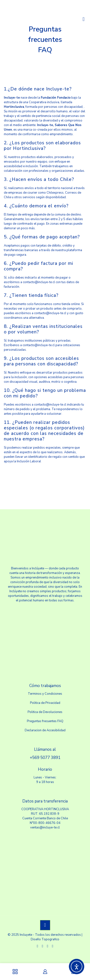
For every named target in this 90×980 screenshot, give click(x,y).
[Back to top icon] (45, 925)
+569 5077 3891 (45, 758)
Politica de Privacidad (45, 703)
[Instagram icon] (53, 946)
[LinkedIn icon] (48, 946)
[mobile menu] (84, 19)
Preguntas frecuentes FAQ (45, 721)
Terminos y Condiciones (45, 694)
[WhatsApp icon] (38, 946)
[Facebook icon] (43, 946)
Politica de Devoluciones (45, 712)
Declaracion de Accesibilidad (45, 730)
